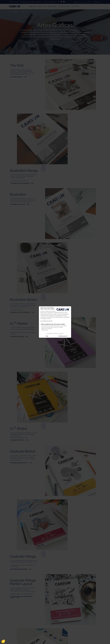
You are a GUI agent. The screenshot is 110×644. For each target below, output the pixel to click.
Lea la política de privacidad (46, 321)
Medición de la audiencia (47, 329)
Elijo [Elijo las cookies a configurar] (47, 336)
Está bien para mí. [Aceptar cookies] (63, 336)
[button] (3, 641)
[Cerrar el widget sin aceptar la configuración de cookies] (47, 307)
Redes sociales (45, 330)
